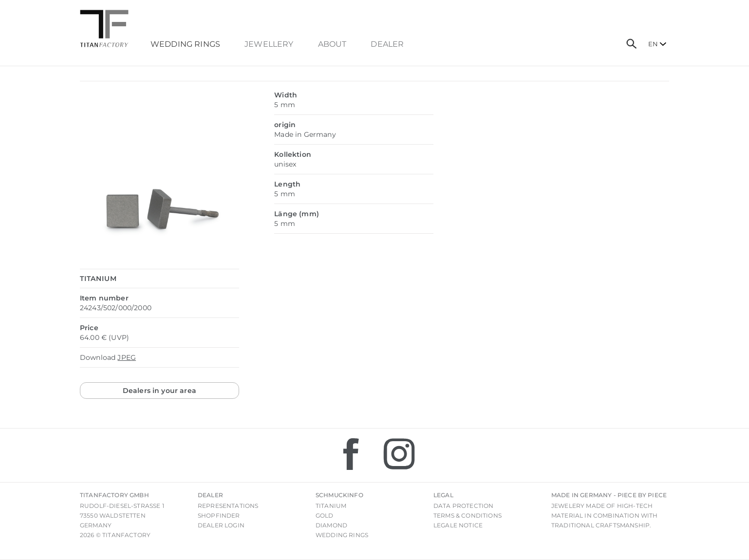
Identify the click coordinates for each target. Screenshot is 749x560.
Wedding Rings (185, 44)
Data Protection (463, 506)
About (332, 44)
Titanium (331, 506)
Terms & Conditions (468, 515)
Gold (325, 515)
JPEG (127, 357)
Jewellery (269, 44)
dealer (387, 44)
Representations (228, 506)
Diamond (331, 525)
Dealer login (221, 525)
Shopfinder (219, 515)
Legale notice (458, 525)
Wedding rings (342, 535)
